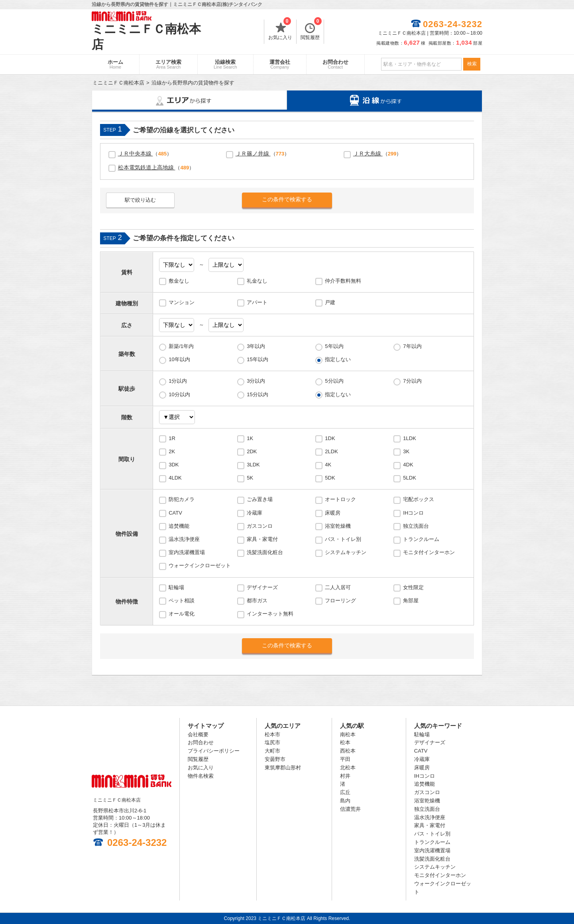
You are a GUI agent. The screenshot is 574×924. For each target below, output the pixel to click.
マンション (182, 302)
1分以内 (178, 381)
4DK (408, 465)
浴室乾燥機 (338, 526)
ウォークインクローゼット (200, 565)
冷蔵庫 (255, 513)
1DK (330, 438)
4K (328, 465)
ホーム (115, 64)
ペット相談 (182, 601)
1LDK (410, 438)
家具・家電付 (262, 539)
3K (406, 451)
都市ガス (257, 601)
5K (250, 478)
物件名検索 (201, 776)
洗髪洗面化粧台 (265, 552)
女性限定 (413, 587)
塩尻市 (272, 742)
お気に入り (280, 30)
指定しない (338, 359)
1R (172, 438)
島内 (345, 801)
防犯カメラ (182, 499)
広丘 (345, 792)
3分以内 (256, 381)
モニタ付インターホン (429, 552)
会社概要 (198, 734)
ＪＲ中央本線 (136, 153)
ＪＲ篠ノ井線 (253, 153)
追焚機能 (179, 526)
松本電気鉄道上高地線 (147, 167)
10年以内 (179, 359)
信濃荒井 (350, 809)
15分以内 (257, 394)
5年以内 (334, 346)
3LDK (253, 465)
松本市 (272, 734)
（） (145, 153)
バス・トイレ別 (343, 539)
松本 (345, 742)
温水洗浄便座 (184, 539)
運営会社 (280, 64)
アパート (257, 302)
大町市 (272, 751)
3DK (174, 465)
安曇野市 (275, 759)
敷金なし (179, 281)
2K (172, 451)
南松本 (348, 734)
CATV (175, 513)
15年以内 (257, 359)
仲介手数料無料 (343, 281)
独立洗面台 (416, 526)
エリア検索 (168, 64)
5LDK (410, 478)
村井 (345, 776)
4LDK (175, 478)
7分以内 (412, 381)
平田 (345, 759)
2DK (252, 451)
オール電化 (182, 614)
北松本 (348, 768)
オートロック (340, 499)
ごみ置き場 (260, 499)
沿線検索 (225, 64)
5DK (330, 478)
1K (250, 438)
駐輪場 (176, 587)
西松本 (348, 751)
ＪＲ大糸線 (368, 153)
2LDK (331, 451)
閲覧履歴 (311, 30)
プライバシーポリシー (214, 751)
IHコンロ (413, 513)
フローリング (340, 601)
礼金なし (257, 281)
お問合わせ (335, 64)
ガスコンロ (260, 526)
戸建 (330, 302)
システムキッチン (346, 552)
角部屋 (411, 601)
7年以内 (412, 346)
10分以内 (179, 394)
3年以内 (256, 346)
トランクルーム (421, 539)
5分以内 (334, 381)
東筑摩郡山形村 (283, 768)
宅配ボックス (419, 499)
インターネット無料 (270, 614)
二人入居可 (338, 587)
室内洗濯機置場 (187, 552)
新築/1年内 (181, 346)
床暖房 (333, 513)
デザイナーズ (262, 587)
